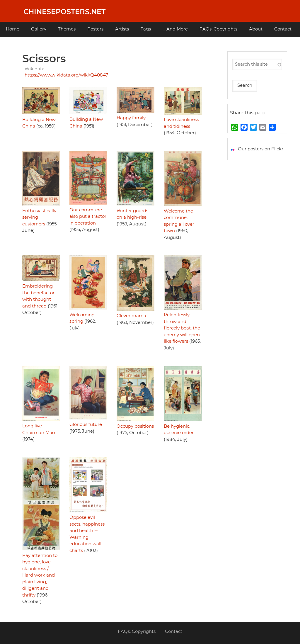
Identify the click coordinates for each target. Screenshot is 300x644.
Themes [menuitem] (67, 29)
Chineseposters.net (64, 12)
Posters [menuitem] (95, 29)
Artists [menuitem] (122, 29)
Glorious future (86, 425)
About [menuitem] (256, 29)
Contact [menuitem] (283, 29)
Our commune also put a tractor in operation (88, 217)
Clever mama (131, 316)
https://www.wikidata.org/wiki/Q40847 (66, 75)
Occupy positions (135, 426)
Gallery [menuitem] (39, 29)
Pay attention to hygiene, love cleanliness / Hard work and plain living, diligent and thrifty (40, 575)
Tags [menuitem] (146, 29)
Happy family (131, 118)
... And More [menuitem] (175, 29)
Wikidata (35, 69)
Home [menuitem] (13, 29)
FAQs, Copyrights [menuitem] (218, 29)
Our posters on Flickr (261, 149)
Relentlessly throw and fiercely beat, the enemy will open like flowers (182, 328)
